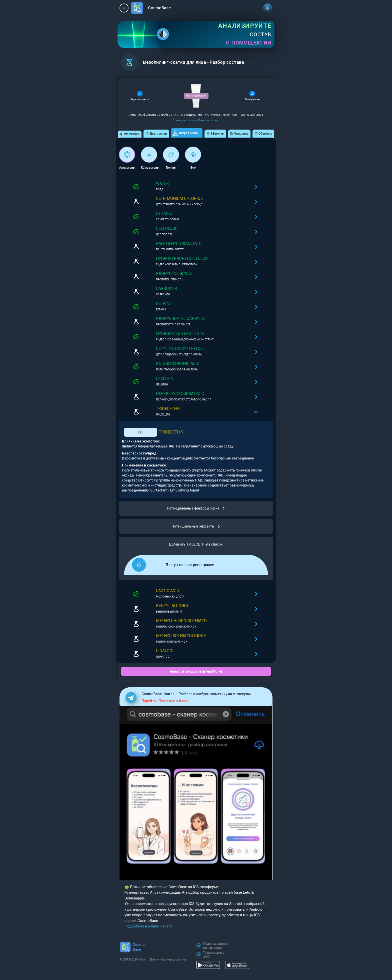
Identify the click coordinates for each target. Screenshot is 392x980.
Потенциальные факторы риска (196, 508)
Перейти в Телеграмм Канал (165, 701)
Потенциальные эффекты (196, 526)
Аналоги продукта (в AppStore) (196, 671)
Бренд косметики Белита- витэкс (196, 120)
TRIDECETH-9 (171, 432)
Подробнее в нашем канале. (149, 926)
